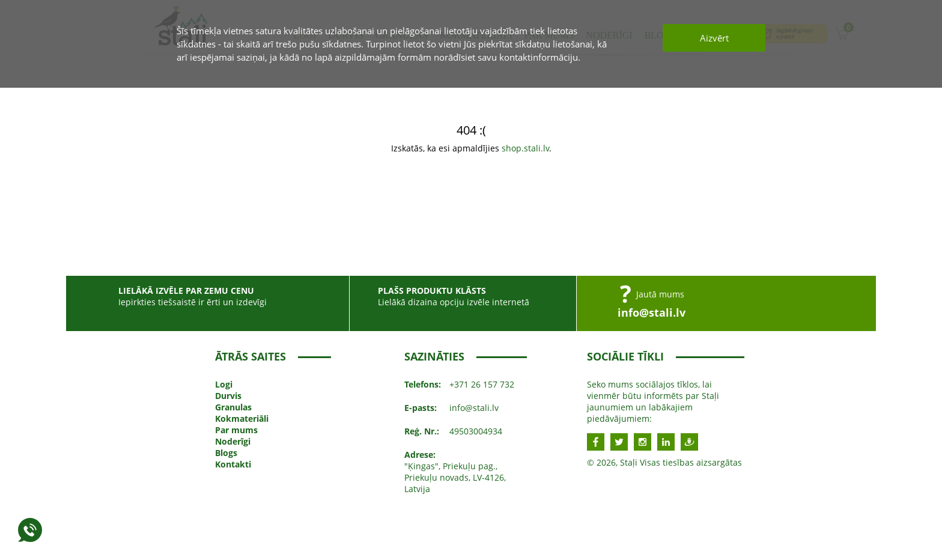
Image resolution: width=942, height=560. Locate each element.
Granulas (233, 407)
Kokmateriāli (242, 418)
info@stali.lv (652, 312)
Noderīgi (233, 441)
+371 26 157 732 (482, 384)
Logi (224, 384)
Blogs (226, 453)
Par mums (236, 430)
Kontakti (233, 464)
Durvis (228, 396)
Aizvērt (714, 38)
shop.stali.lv (525, 148)
